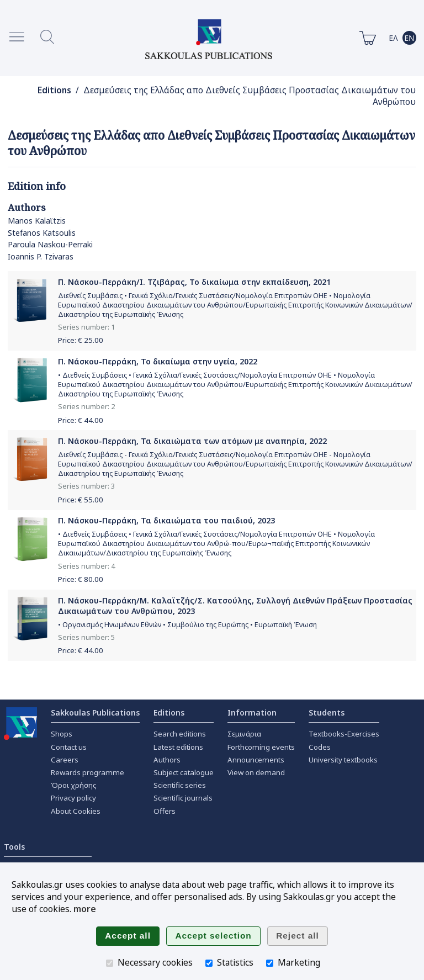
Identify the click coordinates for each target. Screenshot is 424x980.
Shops (62, 734)
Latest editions (178, 747)
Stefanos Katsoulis (42, 233)
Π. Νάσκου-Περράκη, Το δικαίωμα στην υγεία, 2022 (158, 361)
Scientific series (180, 785)
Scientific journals (183, 798)
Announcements (256, 760)
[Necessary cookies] (110, 963)
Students (327, 713)
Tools (14, 847)
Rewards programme (88, 772)
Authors (167, 760)
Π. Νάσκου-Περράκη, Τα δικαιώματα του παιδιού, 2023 (166, 520)
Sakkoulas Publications (95, 713)
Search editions (180, 734)
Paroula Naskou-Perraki (50, 244)
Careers (65, 760)
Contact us (69, 747)
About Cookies (76, 811)
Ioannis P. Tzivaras (41, 256)
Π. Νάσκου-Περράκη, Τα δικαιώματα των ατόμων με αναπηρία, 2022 (192, 441)
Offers (165, 811)
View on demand (256, 772)
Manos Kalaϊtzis (37, 221)
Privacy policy (73, 798)
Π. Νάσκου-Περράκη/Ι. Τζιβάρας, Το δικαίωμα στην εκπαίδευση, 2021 (194, 282)
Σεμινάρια (244, 734)
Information (252, 713)
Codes (320, 747)
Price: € (81, 340)
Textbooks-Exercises (344, 734)
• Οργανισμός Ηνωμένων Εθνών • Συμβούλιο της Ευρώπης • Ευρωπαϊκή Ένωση (187, 625)
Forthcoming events (261, 747)
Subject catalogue (184, 772)
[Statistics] (209, 963)
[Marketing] (270, 963)
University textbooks (343, 760)
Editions (54, 90)
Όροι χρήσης (74, 785)
